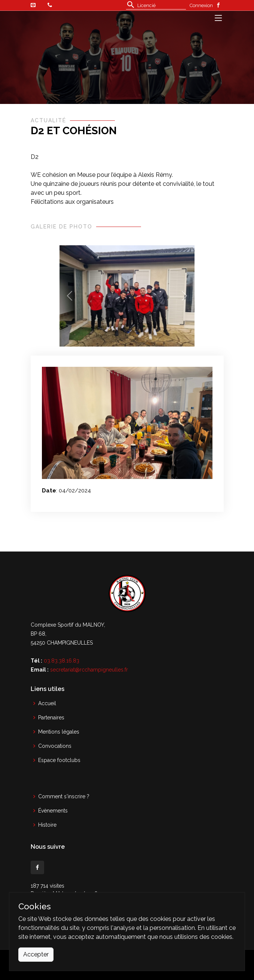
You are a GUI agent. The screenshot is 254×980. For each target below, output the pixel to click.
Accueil (47, 703)
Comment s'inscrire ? (64, 796)
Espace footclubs (59, 760)
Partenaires (51, 718)
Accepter (36, 954)
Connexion (201, 5)
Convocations (55, 746)
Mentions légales (59, 732)
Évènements (53, 811)
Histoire (47, 825)
